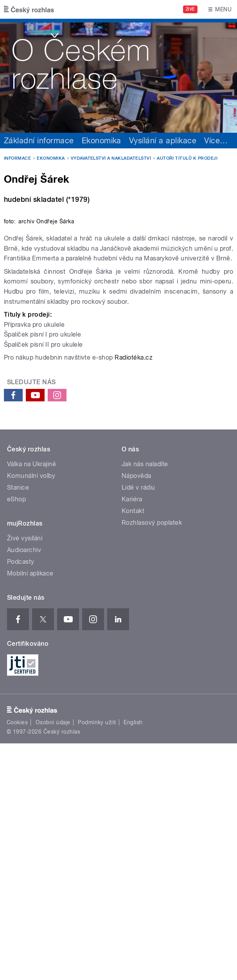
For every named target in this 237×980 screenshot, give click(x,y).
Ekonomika (101, 141)
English (133, 959)
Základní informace (39, 141)
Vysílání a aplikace (163, 141)
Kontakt (133, 747)
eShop (16, 736)
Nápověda (136, 712)
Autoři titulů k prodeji (187, 158)
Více (216, 141)
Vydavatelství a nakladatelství (111, 158)
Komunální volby (31, 712)
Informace (17, 158)
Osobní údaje (53, 959)
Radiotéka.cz (134, 594)
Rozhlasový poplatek (152, 759)
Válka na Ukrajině (31, 701)
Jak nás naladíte (145, 701)
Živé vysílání (25, 775)
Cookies (17, 959)
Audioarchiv (24, 787)
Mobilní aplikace (30, 810)
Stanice (18, 724)
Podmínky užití (97, 959)
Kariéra (132, 736)
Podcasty (21, 798)
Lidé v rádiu (138, 724)
